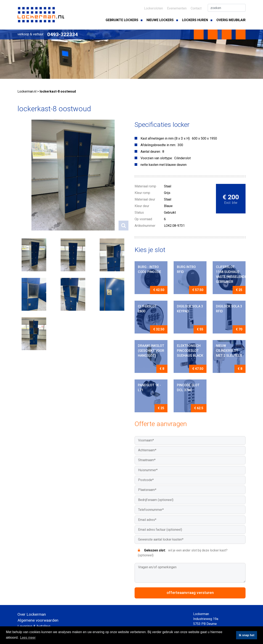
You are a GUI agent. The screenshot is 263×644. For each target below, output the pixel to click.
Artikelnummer (145, 226)
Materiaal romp (145, 186)
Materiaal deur (145, 199)
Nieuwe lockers (160, 20)
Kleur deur (142, 206)
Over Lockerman (32, 614)
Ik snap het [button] (247, 635)
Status (139, 213)
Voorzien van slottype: (157, 158)
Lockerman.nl (27, 91)
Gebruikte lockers (122, 20)
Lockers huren (195, 20)
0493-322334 (63, 34)
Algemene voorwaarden (38, 620)
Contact (196, 8)
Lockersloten (153, 8)
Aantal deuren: (151, 152)
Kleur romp (142, 193)
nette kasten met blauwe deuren (164, 165)
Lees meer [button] (28, 638)
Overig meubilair (231, 20)
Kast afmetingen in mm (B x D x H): (165, 138)
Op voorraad (143, 219)
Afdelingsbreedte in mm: (158, 145)
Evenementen (177, 8)
